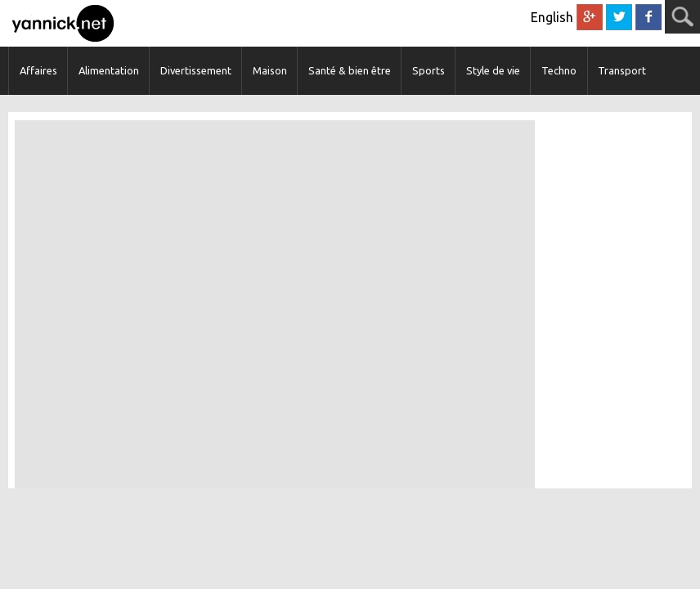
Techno (559, 70)
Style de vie (493, 70)
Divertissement (196, 70)
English (552, 17)
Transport (622, 70)
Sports (429, 70)
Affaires (38, 70)
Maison (270, 70)
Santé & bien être (350, 70)
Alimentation (109, 70)
